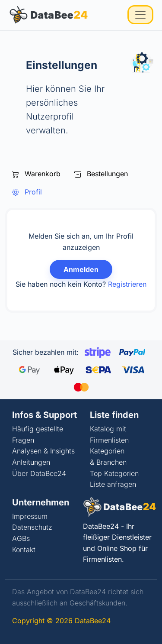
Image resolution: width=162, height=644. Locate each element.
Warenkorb (36, 174)
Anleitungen (31, 462)
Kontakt (24, 550)
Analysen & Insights (43, 451)
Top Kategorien (114, 473)
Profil (27, 192)
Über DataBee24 (39, 473)
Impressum (30, 516)
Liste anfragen (113, 484)
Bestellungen (101, 174)
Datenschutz (32, 527)
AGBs (21, 538)
